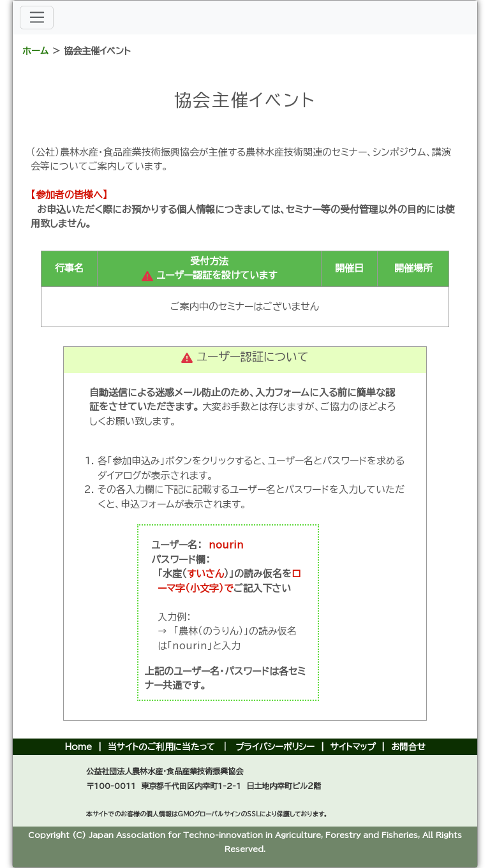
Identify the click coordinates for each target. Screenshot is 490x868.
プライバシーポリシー (275, 747)
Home (78, 747)
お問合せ (408, 747)
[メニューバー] (37, 18)
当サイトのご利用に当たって (161, 747)
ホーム (35, 51)
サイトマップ (353, 747)
